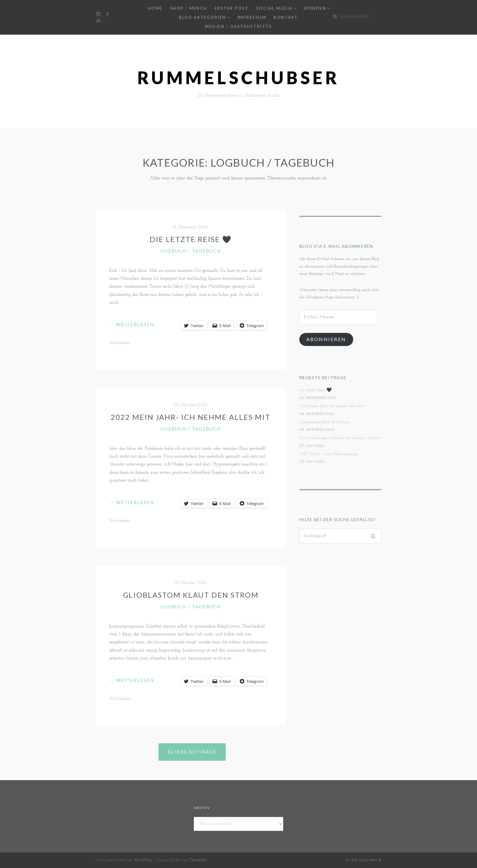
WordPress (143, 860)
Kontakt (286, 17)
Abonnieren (326, 339)
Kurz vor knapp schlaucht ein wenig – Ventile (340, 438)
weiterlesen (132, 324)
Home (155, 8)
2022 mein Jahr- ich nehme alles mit (191, 417)
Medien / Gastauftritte (238, 26)
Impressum (252, 17)
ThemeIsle (198, 860)
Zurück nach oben (363, 860)
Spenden (315, 8)
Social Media (275, 8)
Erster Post (232, 8)
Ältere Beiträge (192, 752)
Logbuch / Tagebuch (191, 251)
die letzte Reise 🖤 (191, 239)
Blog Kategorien (203, 17)
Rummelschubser (239, 78)
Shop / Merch (189, 8)
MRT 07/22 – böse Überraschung (329, 454)
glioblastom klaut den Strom (191, 595)
